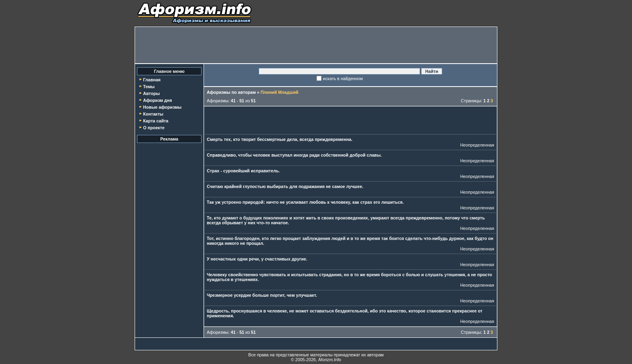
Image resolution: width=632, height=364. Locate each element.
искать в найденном (343, 79)
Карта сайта (156, 121)
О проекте (154, 128)
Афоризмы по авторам (231, 92)
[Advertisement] (316, 45)
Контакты (153, 114)
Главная (152, 80)
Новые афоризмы (162, 107)
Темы (149, 87)
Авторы (151, 93)
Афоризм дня (158, 100)
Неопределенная (477, 145)
